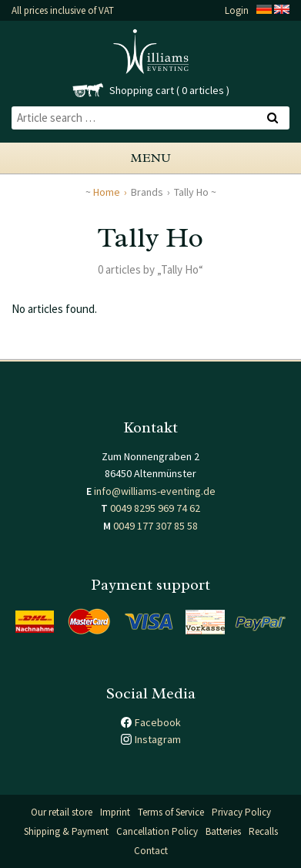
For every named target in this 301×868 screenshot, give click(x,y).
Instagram (158, 739)
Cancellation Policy (157, 831)
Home (107, 192)
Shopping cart (142, 90)
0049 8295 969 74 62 (155, 508)
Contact (151, 851)
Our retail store (62, 812)
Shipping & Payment (66, 831)
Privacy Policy (241, 812)
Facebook (158, 722)
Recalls (263, 831)
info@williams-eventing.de (155, 491)
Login (237, 10)
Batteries (223, 831)
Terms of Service (171, 812)
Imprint (115, 812)
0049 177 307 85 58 (156, 526)
